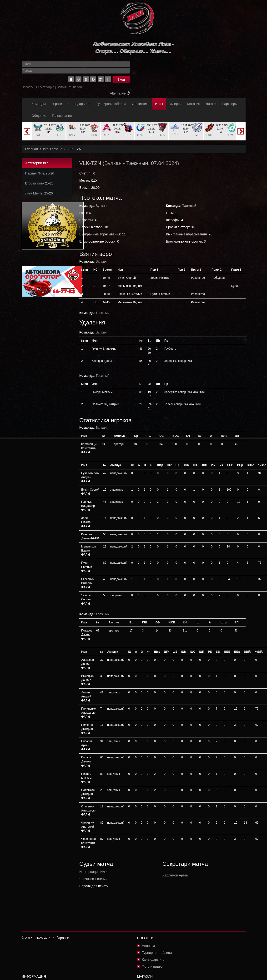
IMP (197, 135)
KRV (163, 135)
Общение (39, 116)
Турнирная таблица (111, 104)
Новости (28, 87)
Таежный (137, 163)
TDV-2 (140, 135)
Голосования (62, 116)
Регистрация (45, 87)
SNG (72, 135)
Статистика (141, 104)
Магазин (194, 104)
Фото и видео (152, 966)
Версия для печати (94, 886)
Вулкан (113, 163)
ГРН (60, 135)
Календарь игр (79, 104)
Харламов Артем (176, 875)
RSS (94, 135)
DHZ (128, 135)
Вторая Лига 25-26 (39, 183)
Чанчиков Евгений (93, 879)
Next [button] (241, 131)
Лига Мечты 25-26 (39, 193)
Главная (32, 149)
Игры (159, 104)
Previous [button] (27, 131)
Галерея (175, 104)
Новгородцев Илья (94, 872)
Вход (121, 80)
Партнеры (230, 104)
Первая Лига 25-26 (40, 173)
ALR (106, 135)
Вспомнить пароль (70, 87)
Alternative (120, 93)
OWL (38, 135)
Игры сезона (53, 149)
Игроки (57, 104)
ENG (175, 134)
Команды (39, 104)
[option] (49, 131)
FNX (209, 135)
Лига (211, 104)
